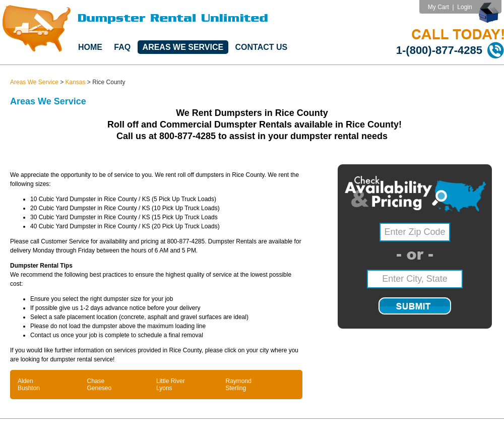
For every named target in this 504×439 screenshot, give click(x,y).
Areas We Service (183, 47)
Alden (25, 381)
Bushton (29, 388)
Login (464, 7)
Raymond (239, 381)
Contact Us (262, 47)
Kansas (76, 82)
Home (90, 47)
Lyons (164, 388)
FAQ (122, 47)
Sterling (236, 388)
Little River (171, 381)
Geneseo (100, 388)
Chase (96, 381)
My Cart (438, 7)
